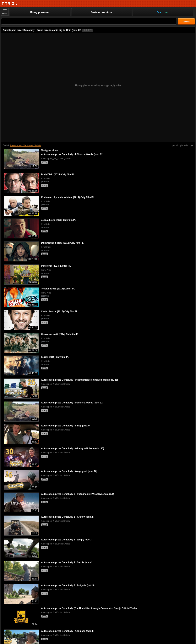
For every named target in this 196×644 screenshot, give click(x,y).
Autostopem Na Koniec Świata (25, 145)
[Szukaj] (89, 21)
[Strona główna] (10, 4)
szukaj (186, 21)
